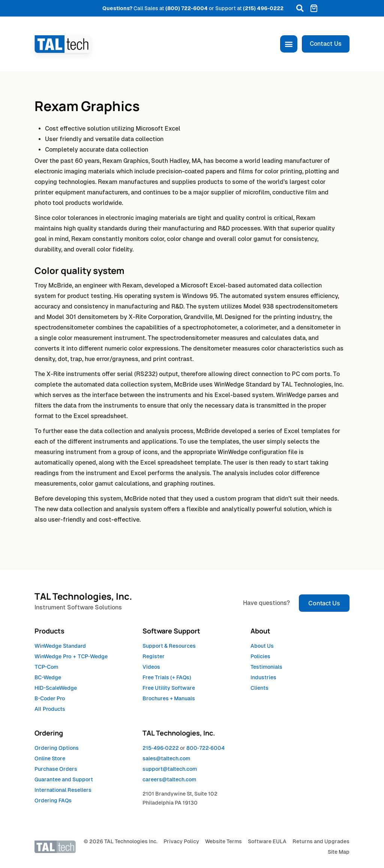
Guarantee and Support (64, 779)
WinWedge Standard (60, 646)
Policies (260, 656)
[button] (300, 8)
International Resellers (63, 790)
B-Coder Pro (50, 698)
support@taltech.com (170, 769)
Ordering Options (57, 748)
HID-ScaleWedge (56, 688)
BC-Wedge (48, 677)
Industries (263, 677)
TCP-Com (46, 667)
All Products (50, 709)
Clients (259, 688)
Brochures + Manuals (169, 698)
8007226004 (205, 748)
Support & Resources (169, 646)
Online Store (50, 758)
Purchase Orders (56, 769)
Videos (151, 667)
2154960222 (161, 748)
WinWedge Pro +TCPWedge (71, 656)
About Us (262, 646)
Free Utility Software (169, 688)
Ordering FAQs (53, 800)
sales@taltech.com (166, 758)
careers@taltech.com (169, 779)
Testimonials (266, 667)
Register (154, 656)
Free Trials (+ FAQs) (167, 677)
